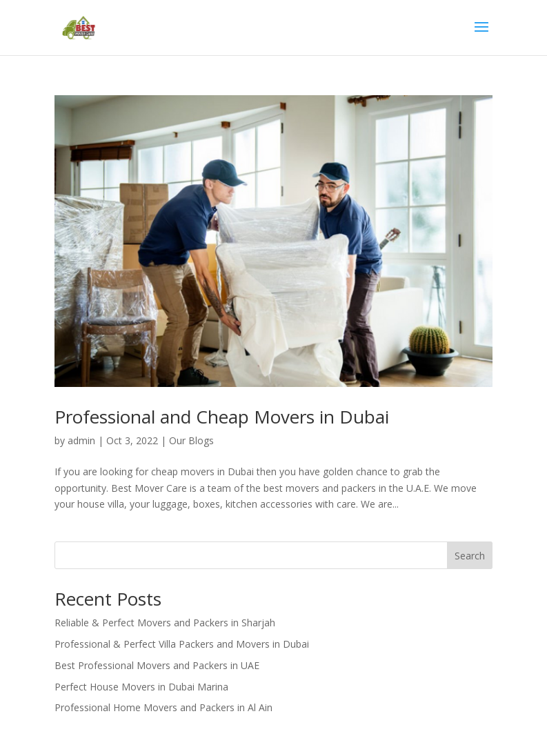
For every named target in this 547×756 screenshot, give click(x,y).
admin (81, 440)
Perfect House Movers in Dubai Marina (141, 687)
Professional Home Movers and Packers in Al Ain (163, 707)
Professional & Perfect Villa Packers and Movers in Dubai (182, 644)
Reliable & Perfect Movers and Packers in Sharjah (165, 623)
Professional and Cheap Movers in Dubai (222, 417)
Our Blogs (191, 440)
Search (470, 556)
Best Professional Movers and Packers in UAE (157, 665)
